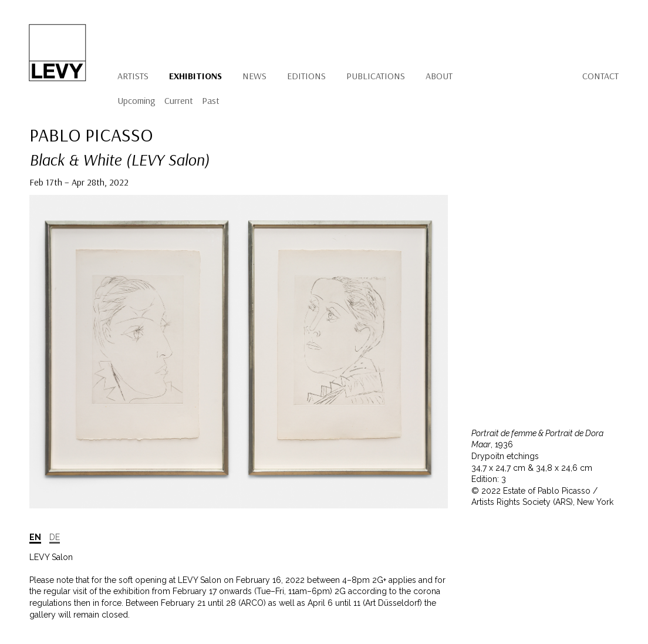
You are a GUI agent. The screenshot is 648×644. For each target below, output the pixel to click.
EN (35, 537)
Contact (600, 76)
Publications (376, 76)
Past (211, 100)
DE (55, 537)
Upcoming (136, 100)
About (439, 76)
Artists (133, 76)
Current (179, 100)
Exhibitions (195, 76)
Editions (306, 76)
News (254, 76)
